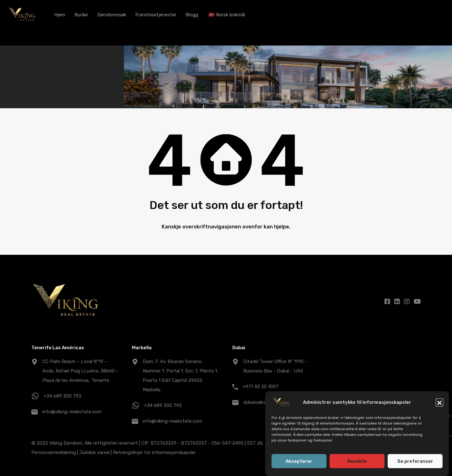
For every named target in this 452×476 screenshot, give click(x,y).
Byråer (81, 15)
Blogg (192, 15)
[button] (439, 402)
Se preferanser (415, 461)
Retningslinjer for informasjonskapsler (154, 452)
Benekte (357, 461)
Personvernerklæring (54, 452)
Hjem (60, 15)
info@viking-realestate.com (72, 412)
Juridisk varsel (94, 452)
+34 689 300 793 (62, 396)
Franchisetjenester (156, 15)
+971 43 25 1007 (261, 387)
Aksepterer (299, 461)
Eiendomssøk (112, 15)
